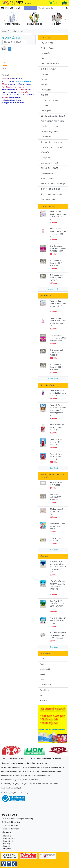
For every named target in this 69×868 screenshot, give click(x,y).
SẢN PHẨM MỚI (46, 296)
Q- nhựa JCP (45, 158)
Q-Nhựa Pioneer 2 (47, 173)
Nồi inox (5, 98)
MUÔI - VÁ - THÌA (47, 179)
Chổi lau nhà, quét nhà (49, 100)
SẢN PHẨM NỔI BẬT (47, 385)
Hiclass (19, 100)
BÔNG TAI (44, 74)
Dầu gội (28, 81)
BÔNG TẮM (45, 152)
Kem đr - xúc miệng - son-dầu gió (53, 184)
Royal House (45, 690)
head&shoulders (46, 669)
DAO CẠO (44, 95)
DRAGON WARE (46, 685)
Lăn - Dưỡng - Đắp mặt (49, 163)
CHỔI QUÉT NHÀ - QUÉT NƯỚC (52, 147)
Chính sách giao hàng (10, 825)
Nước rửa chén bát (8, 81)
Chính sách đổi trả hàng (11, 822)
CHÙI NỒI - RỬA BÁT (48, 69)
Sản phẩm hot (18, 31)
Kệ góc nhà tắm (29, 95)
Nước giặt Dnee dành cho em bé (13, 103)
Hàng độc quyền (9, 838)
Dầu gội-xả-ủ (45, 53)
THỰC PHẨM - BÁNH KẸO (50, 189)
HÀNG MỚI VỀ (45, 556)
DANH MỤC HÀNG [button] (11, 8)
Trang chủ (5, 31)
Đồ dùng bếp (23, 92)
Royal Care (44, 700)
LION (42, 680)
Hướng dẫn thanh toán (10, 829)
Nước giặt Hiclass (15, 98)
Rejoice (43, 664)
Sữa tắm (19, 81)
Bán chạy (7, 844)
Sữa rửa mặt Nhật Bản (10, 92)
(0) (55, 3)
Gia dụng (44, 106)
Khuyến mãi (8, 849)
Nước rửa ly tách (16, 79)
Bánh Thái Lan (21, 90)
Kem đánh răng (8, 87)
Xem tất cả (53, 289)
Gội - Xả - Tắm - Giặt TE (49, 168)
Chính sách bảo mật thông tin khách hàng (18, 819)
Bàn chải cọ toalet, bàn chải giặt (52, 116)
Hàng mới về (8, 841)
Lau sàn (29, 84)
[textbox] (53, 8)
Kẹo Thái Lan (19, 87)
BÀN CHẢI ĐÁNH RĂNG (49, 64)
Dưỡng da (5, 95)
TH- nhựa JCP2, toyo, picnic (51, 194)
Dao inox (44, 79)
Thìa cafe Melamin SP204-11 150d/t (5, 70)
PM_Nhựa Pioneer (47, 48)
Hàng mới (7, 846)
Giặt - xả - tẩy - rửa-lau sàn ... (51, 142)
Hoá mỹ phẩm (46, 111)
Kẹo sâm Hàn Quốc (9, 90)
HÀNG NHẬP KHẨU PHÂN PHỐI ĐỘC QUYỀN (52, 476)
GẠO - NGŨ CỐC (46, 59)
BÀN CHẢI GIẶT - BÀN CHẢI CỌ (52, 121)
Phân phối (7, 836)
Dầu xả (5, 84)
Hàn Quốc (44, 85)
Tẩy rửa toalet (20, 84)
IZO (41, 695)
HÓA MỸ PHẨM (46, 43)
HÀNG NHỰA (45, 137)
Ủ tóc (30, 90)
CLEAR (42, 659)
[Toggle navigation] (58, 3)
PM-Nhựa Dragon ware (49, 132)
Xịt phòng (11, 84)
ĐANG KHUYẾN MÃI (47, 206)
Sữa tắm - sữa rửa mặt (49, 126)
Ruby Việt (19, 788)
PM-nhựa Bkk (45, 90)
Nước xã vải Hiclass (9, 100)
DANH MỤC (46, 38)
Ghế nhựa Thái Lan (16, 95)
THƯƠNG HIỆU (45, 654)
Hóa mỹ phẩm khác (48, 199)
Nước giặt (6, 78)
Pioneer (43, 674)
